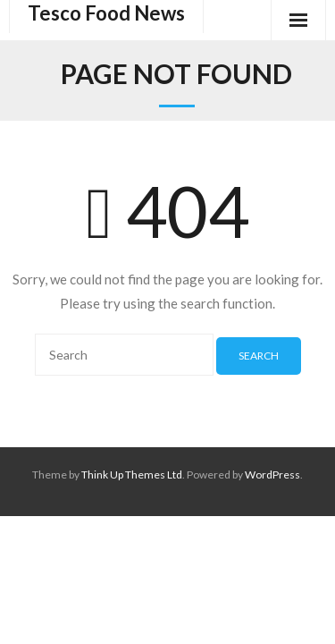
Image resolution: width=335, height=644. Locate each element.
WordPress (272, 475)
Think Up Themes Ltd (132, 475)
